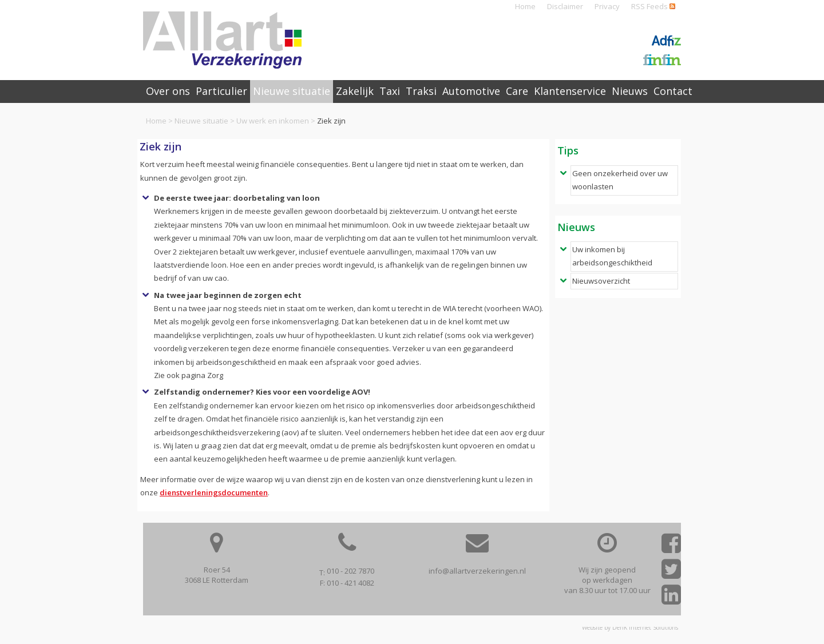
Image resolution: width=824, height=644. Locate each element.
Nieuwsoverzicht (601, 281)
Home (525, 6)
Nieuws (630, 91)
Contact (673, 91)
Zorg (215, 375)
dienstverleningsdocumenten (214, 492)
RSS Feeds (653, 6)
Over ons (168, 91)
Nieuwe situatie (201, 121)
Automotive (471, 91)
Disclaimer (565, 6)
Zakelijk (355, 91)
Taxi (390, 91)
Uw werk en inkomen (273, 121)
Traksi (421, 91)
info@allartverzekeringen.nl (477, 571)
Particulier (221, 91)
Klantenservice (570, 91)
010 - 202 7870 (350, 571)
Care (517, 91)
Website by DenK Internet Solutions (630, 627)
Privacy (607, 6)
